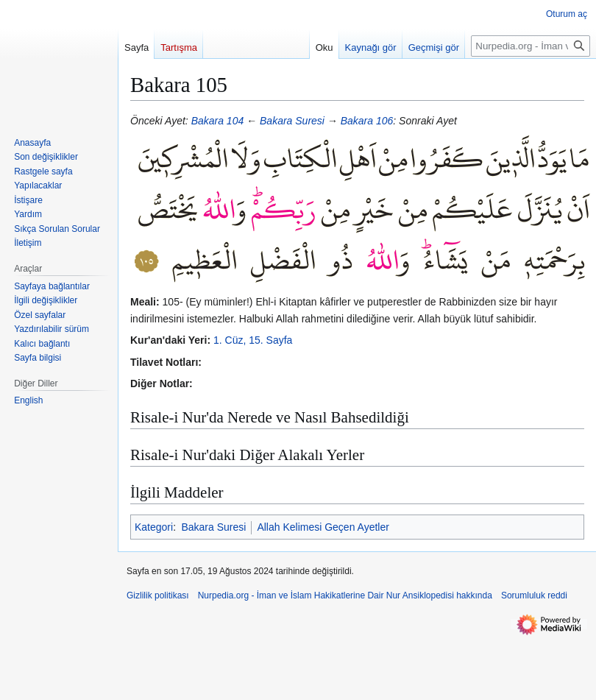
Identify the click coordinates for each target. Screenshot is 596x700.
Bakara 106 (367, 121)
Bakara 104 (218, 121)
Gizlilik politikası (158, 595)
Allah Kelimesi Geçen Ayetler (323, 527)
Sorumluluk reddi (534, 595)
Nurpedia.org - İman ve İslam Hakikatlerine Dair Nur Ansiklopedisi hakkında (345, 595)
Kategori (154, 527)
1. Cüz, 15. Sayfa (253, 340)
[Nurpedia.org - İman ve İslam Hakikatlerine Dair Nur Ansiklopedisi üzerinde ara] (531, 46)
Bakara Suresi (292, 121)
